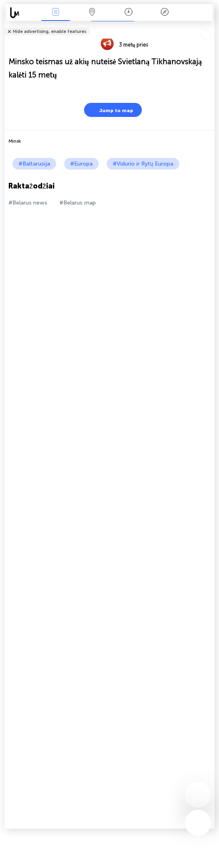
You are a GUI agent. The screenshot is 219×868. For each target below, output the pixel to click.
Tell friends (211, 26)
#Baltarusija (34, 164)
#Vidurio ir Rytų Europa (143, 164)
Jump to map (111, 110)
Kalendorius (129, 13)
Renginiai (56, 13)
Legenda (165, 13)
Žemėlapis (92, 13)
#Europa (81, 164)
